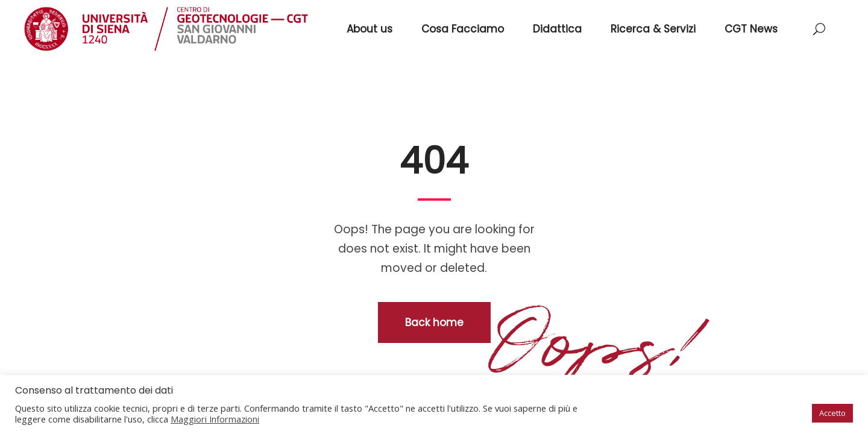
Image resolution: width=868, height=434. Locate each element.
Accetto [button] (832, 413)
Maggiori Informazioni (215, 419)
